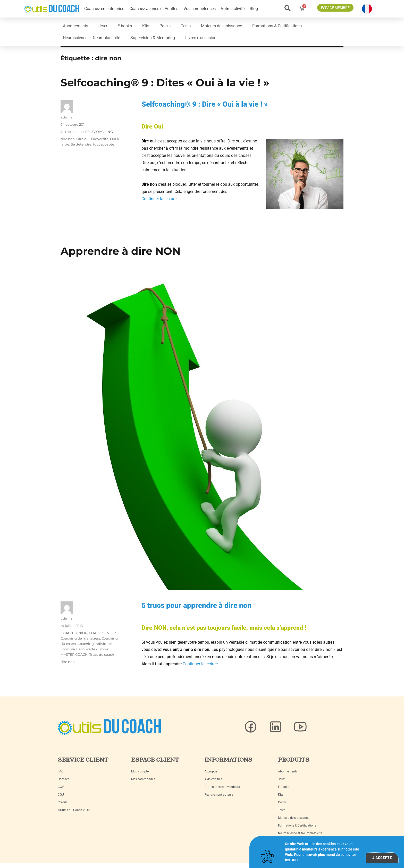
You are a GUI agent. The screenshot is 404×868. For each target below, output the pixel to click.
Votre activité (233, 9)
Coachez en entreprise (104, 9)
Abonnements (75, 26)
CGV (61, 787)
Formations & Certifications (277, 26)
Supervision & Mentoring (153, 38)
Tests (186, 26)
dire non (68, 139)
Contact (63, 779)
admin (66, 117)
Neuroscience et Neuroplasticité (91, 38)
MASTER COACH (74, 654)
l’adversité (100, 139)
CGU (61, 795)
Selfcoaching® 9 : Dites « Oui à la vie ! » (165, 83)
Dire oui (83, 139)
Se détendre (81, 144)
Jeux (103, 26)
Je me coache (72, 132)
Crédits (63, 802)
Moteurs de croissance (221, 26)
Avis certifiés (213, 779)
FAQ (61, 771)
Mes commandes (143, 779)
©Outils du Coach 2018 (74, 810)
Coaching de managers (80, 638)
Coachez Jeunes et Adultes (154, 9)
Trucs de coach (102, 654)
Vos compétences (200, 9)
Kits (146, 26)
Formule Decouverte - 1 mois (85, 649)
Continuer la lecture (159, 199)
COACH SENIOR (102, 633)
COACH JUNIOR (74, 633)
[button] (287, 8)
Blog (254, 9)
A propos (211, 771)
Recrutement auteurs (219, 795)
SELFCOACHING (99, 132)
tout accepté (104, 144)
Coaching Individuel (95, 644)
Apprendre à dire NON (120, 251)
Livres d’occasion (201, 38)
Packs (165, 26)
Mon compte (140, 771)
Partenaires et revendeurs (222, 787)
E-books (125, 26)
